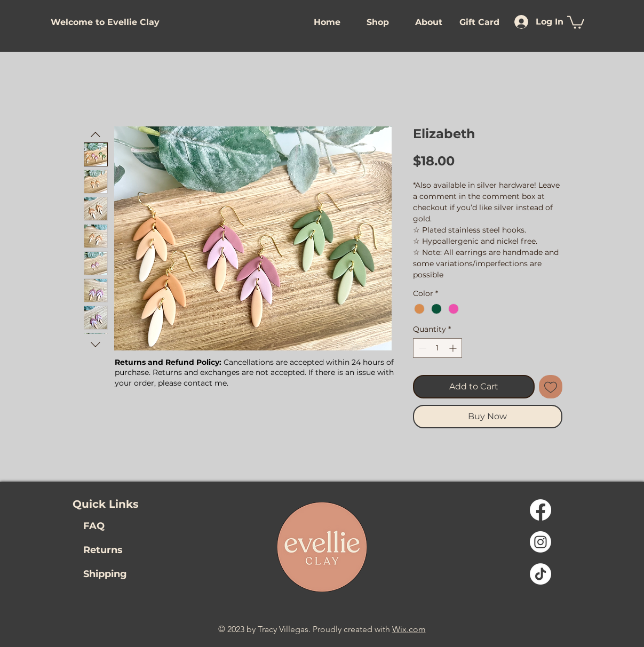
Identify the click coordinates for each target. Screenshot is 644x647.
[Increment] (454, 348)
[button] (104, 22)
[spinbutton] (438, 348)
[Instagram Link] (540, 542)
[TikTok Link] (540, 574)
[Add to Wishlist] (551, 387)
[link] (576, 22)
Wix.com (409, 629)
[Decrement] (421, 348)
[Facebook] (540, 510)
